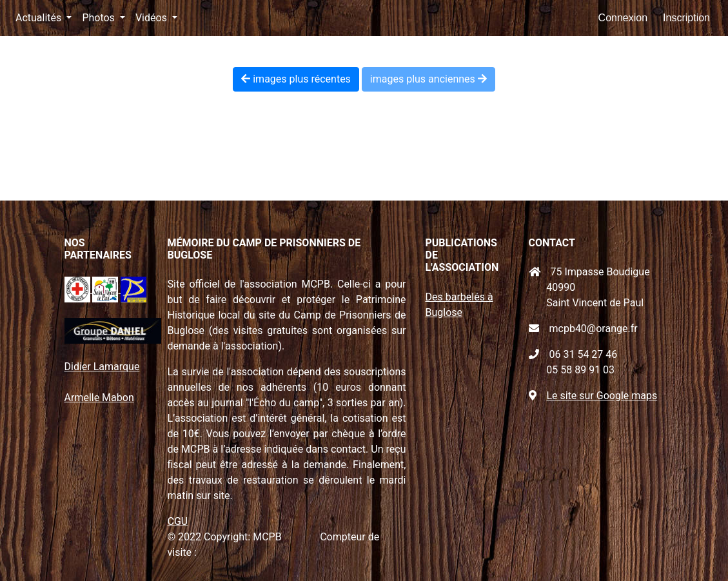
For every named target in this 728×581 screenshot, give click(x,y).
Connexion (623, 18)
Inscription (686, 18)
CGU (178, 521)
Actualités (40, 18)
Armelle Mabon (99, 398)
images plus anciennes (428, 79)
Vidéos (152, 18)
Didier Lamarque (102, 367)
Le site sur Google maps (602, 396)
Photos (99, 18)
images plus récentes (296, 79)
